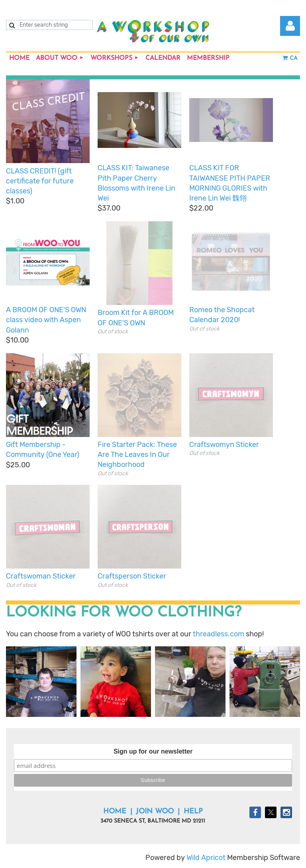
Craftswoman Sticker (41, 576)
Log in (290, 26)
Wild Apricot (206, 858)
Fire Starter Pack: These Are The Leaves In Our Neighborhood (137, 455)
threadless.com (219, 634)
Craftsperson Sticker (132, 576)
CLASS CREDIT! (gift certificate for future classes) (40, 181)
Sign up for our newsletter (153, 751)
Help (193, 812)
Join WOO (155, 812)
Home (115, 812)
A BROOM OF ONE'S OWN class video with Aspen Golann (46, 320)
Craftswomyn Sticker (224, 445)
